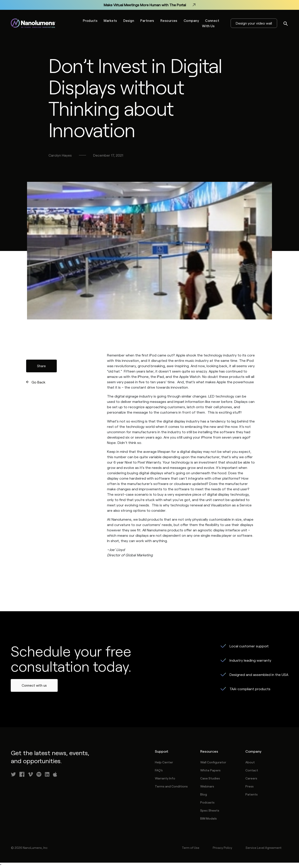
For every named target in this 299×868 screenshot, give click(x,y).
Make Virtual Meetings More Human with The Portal (149, 5)
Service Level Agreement (263, 848)
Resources (169, 21)
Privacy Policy (222, 848)
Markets (110, 21)
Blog (204, 794)
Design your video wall (254, 23)
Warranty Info (165, 778)
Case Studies (210, 778)
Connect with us (34, 685)
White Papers (210, 770)
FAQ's (159, 770)
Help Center (164, 762)
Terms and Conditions (171, 786)
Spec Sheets (210, 810)
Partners (147, 21)
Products (90, 21)
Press (250, 786)
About (250, 762)
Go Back (38, 382)
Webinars (207, 786)
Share (41, 366)
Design (129, 21)
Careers (251, 778)
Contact (252, 770)
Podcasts (207, 802)
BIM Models (208, 818)
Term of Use (191, 848)
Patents (252, 794)
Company (191, 21)
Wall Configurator (213, 762)
